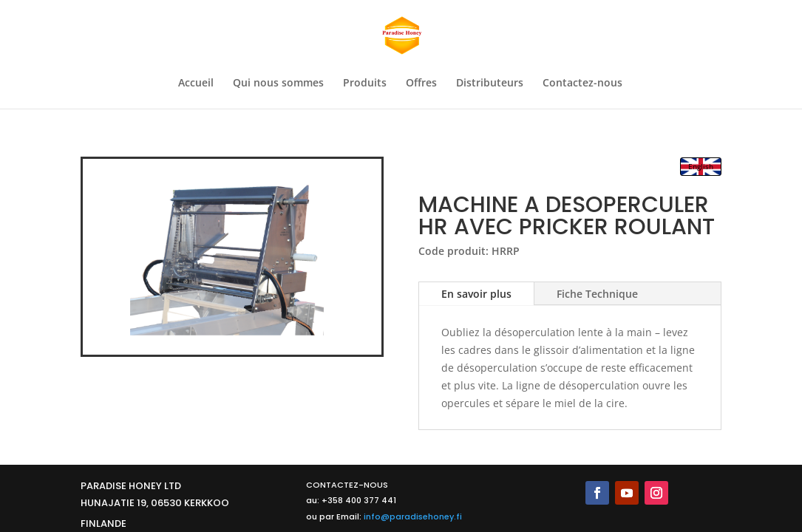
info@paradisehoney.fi (413, 516)
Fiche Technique (597, 294)
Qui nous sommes (278, 83)
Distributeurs (490, 83)
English (701, 166)
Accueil (196, 83)
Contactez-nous (582, 83)
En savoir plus (476, 294)
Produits (365, 83)
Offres (421, 83)
